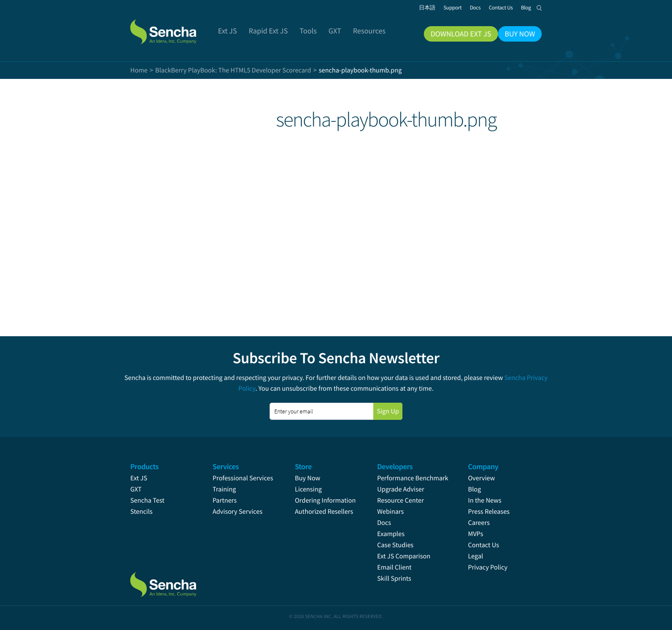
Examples (391, 534)
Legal (475, 556)
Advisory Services (237, 512)
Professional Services (243, 478)
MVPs (475, 534)
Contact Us (483, 545)
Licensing (308, 489)
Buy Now (307, 478)
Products (144, 466)
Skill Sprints (394, 579)
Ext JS (139, 478)
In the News (485, 500)
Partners (225, 500)
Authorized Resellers (324, 512)
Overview (481, 478)
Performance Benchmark (413, 478)
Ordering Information (325, 500)
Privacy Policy (488, 567)
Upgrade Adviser (401, 489)
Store (303, 466)
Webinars (390, 512)
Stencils (141, 512)
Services (226, 466)
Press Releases (489, 512)
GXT (136, 489)
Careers (479, 523)
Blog (474, 489)
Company (483, 466)
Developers (395, 466)
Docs (384, 523)
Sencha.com (174, 27)
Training (224, 489)
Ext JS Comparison (404, 556)
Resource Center (400, 500)
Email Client (394, 567)
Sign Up (388, 411)
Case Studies (395, 545)
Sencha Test (147, 500)
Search (539, 8)
